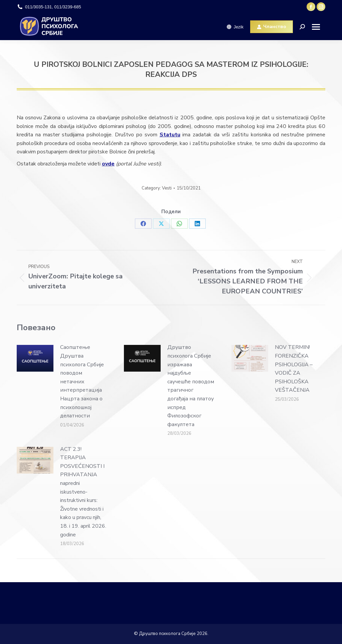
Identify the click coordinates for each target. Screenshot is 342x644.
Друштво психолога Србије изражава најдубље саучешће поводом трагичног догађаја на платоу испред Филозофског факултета (191, 386)
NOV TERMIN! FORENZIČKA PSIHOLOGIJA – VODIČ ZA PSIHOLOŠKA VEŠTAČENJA (294, 369)
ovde (108, 164)
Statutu (170, 135)
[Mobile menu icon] (318, 27)
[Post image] (35, 358)
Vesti (167, 188)
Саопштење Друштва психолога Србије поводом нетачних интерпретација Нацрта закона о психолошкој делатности (82, 381)
